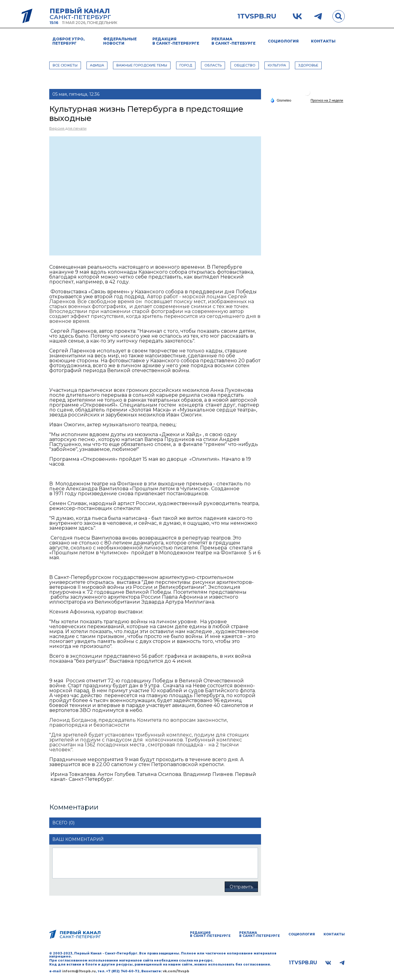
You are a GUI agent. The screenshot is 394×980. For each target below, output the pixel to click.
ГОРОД (186, 65)
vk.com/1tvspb (176, 971)
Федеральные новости (120, 41)
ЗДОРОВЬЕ (308, 65)
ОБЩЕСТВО (245, 65)
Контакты (323, 41)
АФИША (97, 65)
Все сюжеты (65, 65)
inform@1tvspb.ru (79, 971)
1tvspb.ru (257, 16)
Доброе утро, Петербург (68, 41)
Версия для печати (68, 128)
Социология (283, 41)
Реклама (233, 41)
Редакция (176, 41)
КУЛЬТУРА (277, 65)
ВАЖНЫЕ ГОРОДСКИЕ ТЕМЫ (142, 65)
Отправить (241, 887)
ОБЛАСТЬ (213, 65)
